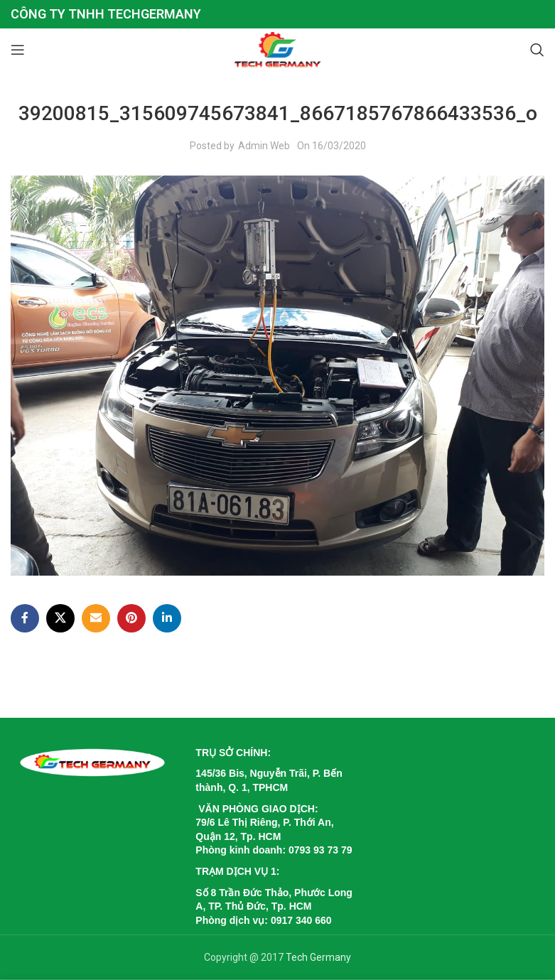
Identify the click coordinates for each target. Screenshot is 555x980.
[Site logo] (278, 49)
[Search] (537, 50)
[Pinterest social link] (131, 618)
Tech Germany (318, 957)
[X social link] (60, 618)
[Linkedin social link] (167, 618)
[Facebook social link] (25, 618)
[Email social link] (96, 618)
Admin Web (264, 146)
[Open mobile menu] (18, 50)
